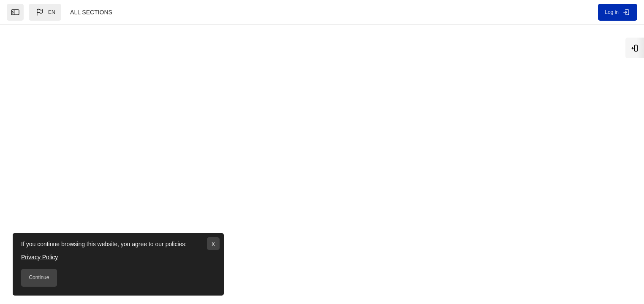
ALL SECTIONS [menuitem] (91, 12)
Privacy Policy (39, 257)
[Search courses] (204, 96)
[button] (45, 12)
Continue (39, 277)
